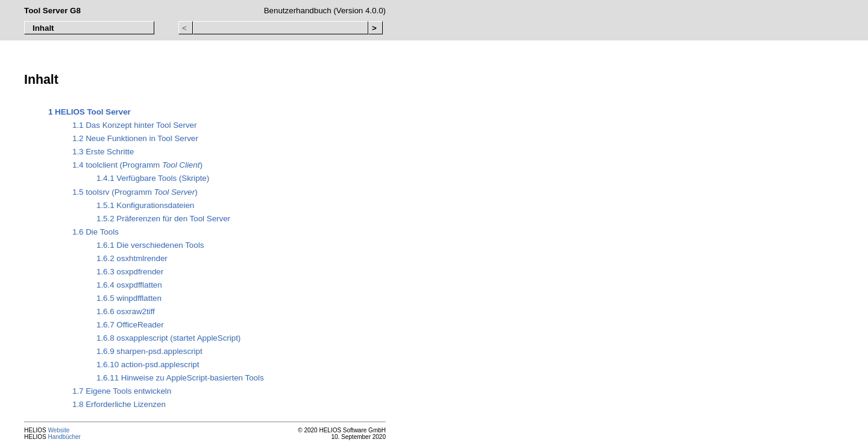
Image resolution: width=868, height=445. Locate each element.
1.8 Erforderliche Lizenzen (119, 404)
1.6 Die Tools (96, 232)
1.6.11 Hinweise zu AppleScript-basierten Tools (180, 378)
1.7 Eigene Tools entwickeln (122, 391)
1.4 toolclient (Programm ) (137, 165)
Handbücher (64, 437)
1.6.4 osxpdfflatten (129, 285)
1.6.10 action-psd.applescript (148, 365)
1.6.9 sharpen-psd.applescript (149, 351)
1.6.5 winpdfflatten (129, 298)
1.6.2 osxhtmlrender (132, 258)
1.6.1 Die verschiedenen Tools (150, 245)
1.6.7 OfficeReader (130, 325)
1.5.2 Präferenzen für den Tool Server (163, 219)
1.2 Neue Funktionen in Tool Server (135, 138)
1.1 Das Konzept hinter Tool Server (134, 125)
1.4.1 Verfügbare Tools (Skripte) (153, 178)
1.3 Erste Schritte (103, 152)
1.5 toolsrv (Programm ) (135, 192)
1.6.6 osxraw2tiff (126, 311)
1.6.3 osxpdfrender (130, 272)
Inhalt (43, 28)
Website (58, 430)
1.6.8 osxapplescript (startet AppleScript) (168, 338)
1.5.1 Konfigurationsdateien (145, 205)
